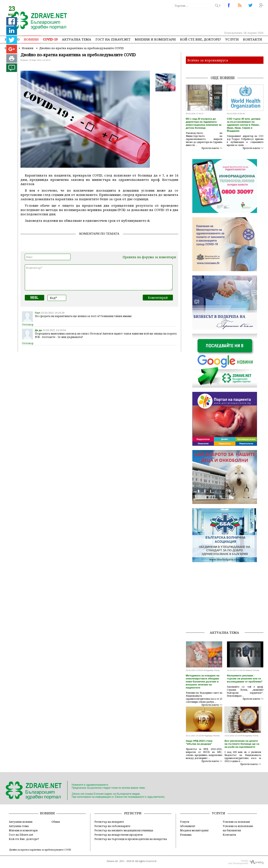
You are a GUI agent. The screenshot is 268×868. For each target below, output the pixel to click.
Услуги (232, 39)
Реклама (186, 835)
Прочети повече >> (212, 148)
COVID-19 (50, 39)
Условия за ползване (236, 822)
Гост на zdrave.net (113, 39)
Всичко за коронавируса (208, 60)
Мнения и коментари (155, 39)
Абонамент (188, 826)
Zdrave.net (112, 861)
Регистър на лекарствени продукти (118, 835)
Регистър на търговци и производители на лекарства (131, 839)
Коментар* (99, 277)
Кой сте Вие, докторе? (201, 39)
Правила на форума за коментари (149, 257)
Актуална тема (77, 39)
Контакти (252, 39)
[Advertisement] (185, 19)
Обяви (56, 822)
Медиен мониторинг (194, 830)
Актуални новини (21, 822)
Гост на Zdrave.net (21, 835)
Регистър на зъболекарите (112, 826)
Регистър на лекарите (109, 822)
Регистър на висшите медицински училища (124, 830)
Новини (31, 39)
